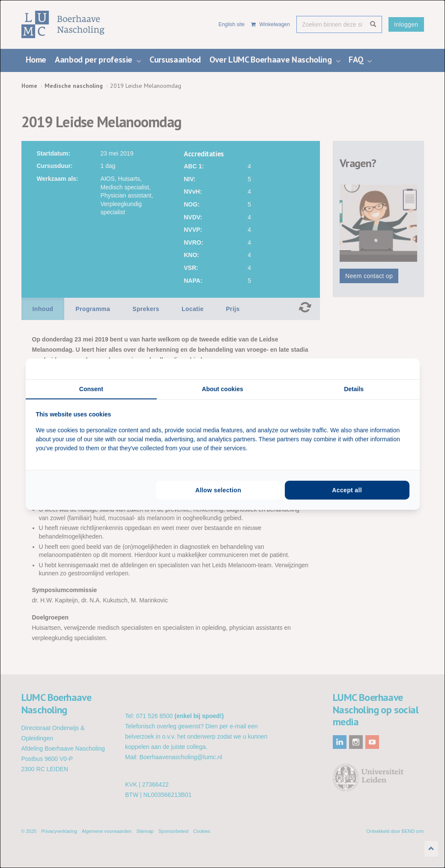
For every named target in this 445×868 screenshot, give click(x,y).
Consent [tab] (91, 389)
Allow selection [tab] (218, 490)
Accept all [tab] (347, 490)
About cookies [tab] (222, 389)
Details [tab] (354, 389)
